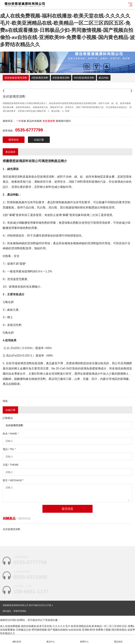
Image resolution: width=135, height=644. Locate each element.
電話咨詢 (118, 640)
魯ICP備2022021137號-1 (41, 605)
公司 (38, 161)
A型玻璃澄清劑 (40, 78)
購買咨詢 (14, 140)
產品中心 (51, 640)
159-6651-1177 (31, 592)
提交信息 (67, 509)
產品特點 (104, 78)
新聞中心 (84, 640)
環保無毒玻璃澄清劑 (16, 78)
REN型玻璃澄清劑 (84, 78)
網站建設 (7, 611)
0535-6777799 (30, 562)
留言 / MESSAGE (13, 480)
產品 (57, 161)
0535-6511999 (30, 577)
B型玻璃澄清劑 (61, 78)
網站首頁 (17, 640)
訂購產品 (8, 418)
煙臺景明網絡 (20, 611)
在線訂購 (39, 140)
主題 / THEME (11, 465)
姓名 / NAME (11, 434)
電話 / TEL (9, 449)
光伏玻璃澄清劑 (11, 529)
